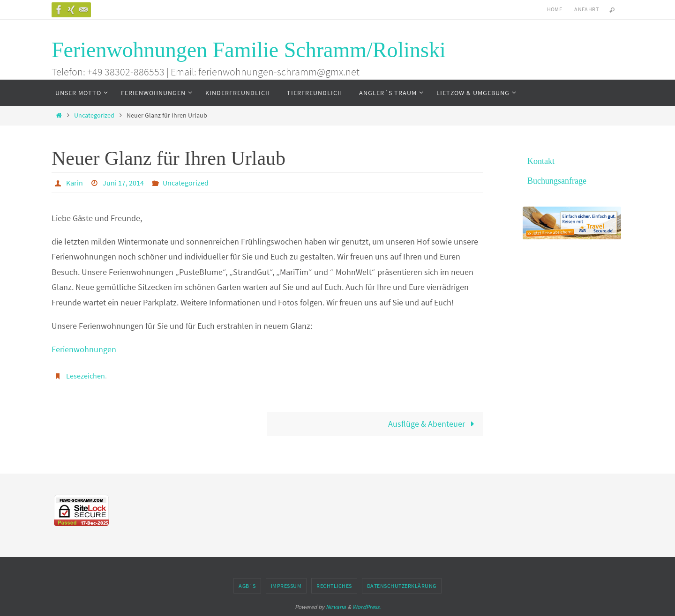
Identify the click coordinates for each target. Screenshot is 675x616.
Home (555, 9)
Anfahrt (586, 9)
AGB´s (247, 586)
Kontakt (541, 161)
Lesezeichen (86, 376)
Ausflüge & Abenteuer (433, 424)
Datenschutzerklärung (402, 586)
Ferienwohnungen (84, 349)
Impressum (286, 586)
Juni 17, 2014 (123, 183)
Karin (75, 183)
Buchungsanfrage (557, 181)
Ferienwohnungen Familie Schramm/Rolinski (249, 50)
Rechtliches (334, 586)
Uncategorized (94, 115)
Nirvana (336, 607)
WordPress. (367, 607)
